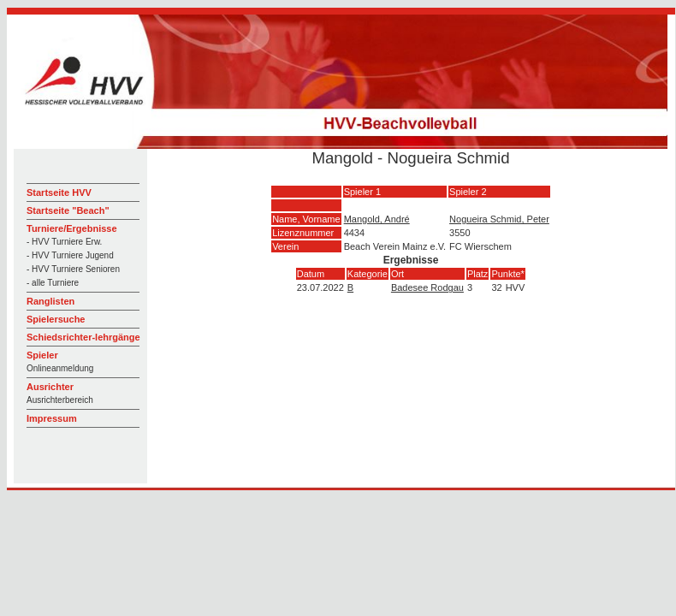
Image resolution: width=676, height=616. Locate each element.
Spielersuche (56, 319)
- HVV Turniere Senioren (73, 269)
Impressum (52, 418)
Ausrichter (50, 387)
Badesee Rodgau (427, 287)
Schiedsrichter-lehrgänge (83, 337)
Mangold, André (377, 219)
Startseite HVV (59, 192)
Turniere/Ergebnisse (72, 228)
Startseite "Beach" (68, 210)
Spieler (42, 355)
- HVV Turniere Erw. (64, 242)
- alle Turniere (53, 283)
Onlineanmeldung (60, 368)
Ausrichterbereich (60, 400)
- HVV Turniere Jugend (70, 255)
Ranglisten (50, 301)
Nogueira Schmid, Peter (499, 219)
